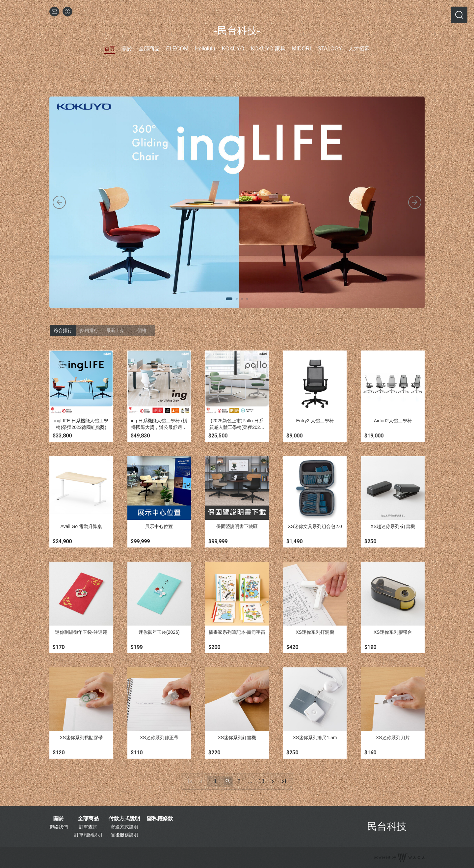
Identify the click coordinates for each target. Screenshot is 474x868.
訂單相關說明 (88, 835)
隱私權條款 (160, 819)
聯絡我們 (59, 827)
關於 (59, 819)
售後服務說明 (124, 835)
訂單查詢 (88, 827)
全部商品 (88, 819)
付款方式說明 (124, 819)
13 (261, 781)
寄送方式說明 (124, 827)
